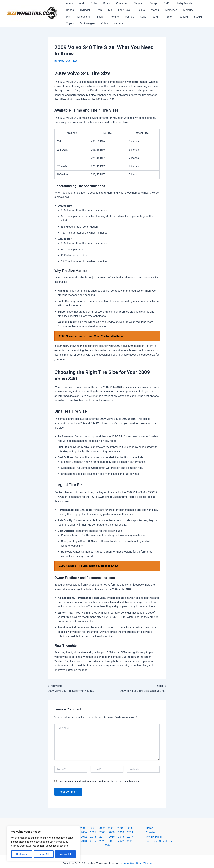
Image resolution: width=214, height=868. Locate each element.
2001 (89, 828)
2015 (90, 837)
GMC (160, 3)
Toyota (175, 17)
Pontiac (97, 17)
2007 (81, 833)
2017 (107, 837)
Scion (135, 17)
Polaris (83, 17)
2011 (116, 833)
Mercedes (151, 10)
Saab (110, 17)
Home (150, 828)
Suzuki (161, 17)
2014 (81, 837)
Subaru (148, 17)
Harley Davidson (178, 3)
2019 (124, 837)
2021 (95, 841)
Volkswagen (191, 17)
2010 (107, 833)
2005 (124, 828)
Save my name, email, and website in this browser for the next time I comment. (100, 781)
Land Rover (108, 10)
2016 (98, 837)
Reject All (44, 854)
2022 (103, 841)
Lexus (123, 10)
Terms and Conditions (159, 841)
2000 (80, 828)
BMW (92, 3)
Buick (104, 3)
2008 (90, 833)
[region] (43, 844)
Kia (94, 10)
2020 (133, 837)
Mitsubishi (194, 10)
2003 (106, 828)
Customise (22, 854)
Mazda (136, 10)
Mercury (167, 10)
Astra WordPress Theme (137, 860)
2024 (121, 841)
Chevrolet (118, 3)
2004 (115, 828)
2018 (116, 837)
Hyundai (70, 10)
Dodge (148, 3)
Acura (69, 3)
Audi (80, 3)
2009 (98, 833)
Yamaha (82, 23)
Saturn (122, 17)
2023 (112, 841)
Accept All (65, 854)
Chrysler (134, 3)
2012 (124, 833)
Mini (180, 10)
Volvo (69, 23)
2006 (132, 828)
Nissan (70, 17)
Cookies (151, 833)
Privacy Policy (154, 837)
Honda (197, 3)
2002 (98, 828)
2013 (133, 833)
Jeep (84, 10)
